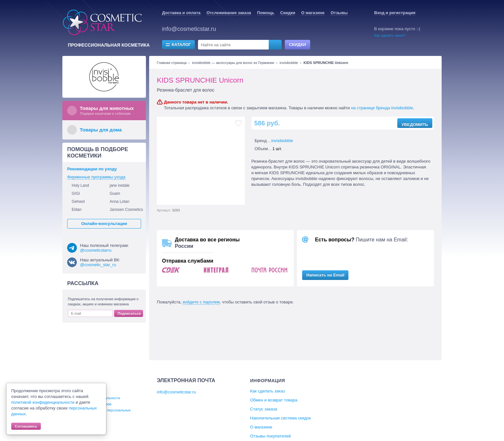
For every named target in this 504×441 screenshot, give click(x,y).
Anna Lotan (119, 202)
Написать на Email (325, 275)
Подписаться (129, 313)
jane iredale (120, 185)
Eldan (77, 210)
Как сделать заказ (267, 391)
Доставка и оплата (181, 13)
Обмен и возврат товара (274, 400)
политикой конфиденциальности (43, 402)
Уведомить (415, 125)
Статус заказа (264, 409)
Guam (115, 194)
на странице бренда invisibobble (382, 108)
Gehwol (78, 202)
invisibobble (289, 63)
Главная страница (172, 63)
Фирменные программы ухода (96, 177)
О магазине (313, 13)
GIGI (76, 194)
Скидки (288, 13)
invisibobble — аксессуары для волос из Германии (233, 63)
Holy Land (80, 185)
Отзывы (339, 13)
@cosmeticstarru (96, 250)
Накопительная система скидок (280, 418)
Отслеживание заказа (229, 13)
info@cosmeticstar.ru (189, 29)
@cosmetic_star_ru (98, 265)
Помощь (266, 13)
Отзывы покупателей (270, 436)
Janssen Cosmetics (126, 210)
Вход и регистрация (395, 13)
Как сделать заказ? (390, 35)
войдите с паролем (201, 302)
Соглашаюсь (26, 426)
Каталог (181, 45)
